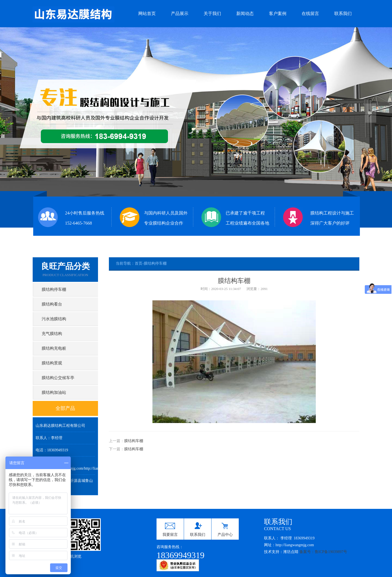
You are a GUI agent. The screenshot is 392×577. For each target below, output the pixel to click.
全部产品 (65, 408)
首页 (139, 263)
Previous (21, 113)
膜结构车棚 (134, 441)
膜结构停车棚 (155, 263)
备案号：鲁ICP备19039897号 (323, 552)
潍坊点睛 (291, 552)
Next (371, 113)
